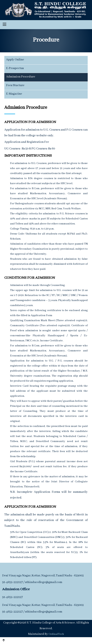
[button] (4, 641)
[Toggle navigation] (4, 24)
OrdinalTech (56, 634)
